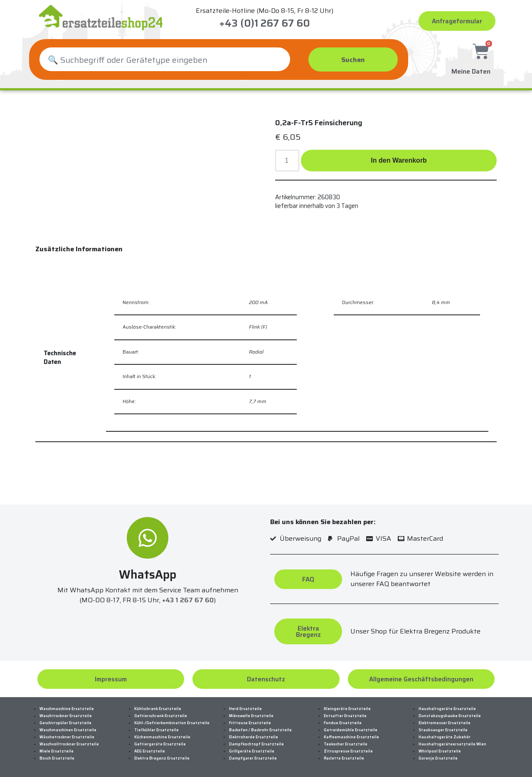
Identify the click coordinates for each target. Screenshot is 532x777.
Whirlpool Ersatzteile (440, 751)
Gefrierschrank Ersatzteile (161, 716)
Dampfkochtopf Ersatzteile (256, 744)
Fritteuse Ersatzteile (250, 723)
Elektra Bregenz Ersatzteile (162, 758)
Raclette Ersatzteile (344, 758)
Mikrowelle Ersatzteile (251, 716)
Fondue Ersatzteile (343, 723)
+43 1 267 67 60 (188, 600)
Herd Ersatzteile (245, 709)
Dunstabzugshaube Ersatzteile (450, 716)
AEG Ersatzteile (150, 751)
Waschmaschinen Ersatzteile (68, 730)
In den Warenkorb (399, 160)
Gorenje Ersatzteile (438, 758)
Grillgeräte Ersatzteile (252, 751)
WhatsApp (148, 574)
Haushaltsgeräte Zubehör (445, 737)
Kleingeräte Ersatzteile (347, 709)
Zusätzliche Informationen (79, 249)
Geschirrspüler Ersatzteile (65, 723)
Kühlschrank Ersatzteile (158, 709)
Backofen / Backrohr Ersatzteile (260, 730)
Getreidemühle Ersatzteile (351, 730)
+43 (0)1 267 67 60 (265, 23)
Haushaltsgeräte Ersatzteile (447, 709)
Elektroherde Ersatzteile (254, 737)
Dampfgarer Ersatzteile (253, 758)
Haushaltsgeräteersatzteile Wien (452, 744)
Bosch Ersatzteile (57, 758)
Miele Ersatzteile (57, 751)
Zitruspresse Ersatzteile (348, 751)
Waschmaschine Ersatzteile (67, 709)
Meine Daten (471, 70)
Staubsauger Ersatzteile (443, 730)
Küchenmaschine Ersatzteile (162, 737)
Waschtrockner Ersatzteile (66, 716)
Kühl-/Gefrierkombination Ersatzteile (172, 723)
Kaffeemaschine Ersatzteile (351, 737)
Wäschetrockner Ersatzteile (67, 737)
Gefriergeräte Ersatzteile (160, 744)
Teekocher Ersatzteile (346, 744)
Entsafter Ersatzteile (345, 716)
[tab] (79, 249)
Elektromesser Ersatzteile (445, 723)
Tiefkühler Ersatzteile (156, 730)
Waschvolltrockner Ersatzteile (69, 744)
